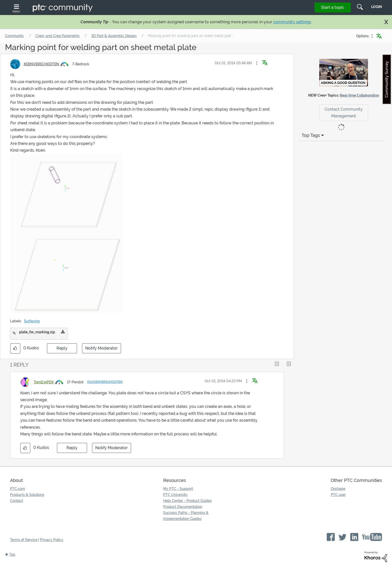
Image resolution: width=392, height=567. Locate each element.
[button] (257, 63)
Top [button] (12, 554)
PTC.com (17, 489)
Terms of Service (24, 540)
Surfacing (32, 321)
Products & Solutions (27, 495)
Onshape (338, 489)
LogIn (377, 7)
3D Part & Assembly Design (114, 36)
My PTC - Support (178, 489)
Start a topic (333, 7)
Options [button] (362, 36)
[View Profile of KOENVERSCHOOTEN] (41, 64)
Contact (16, 501)
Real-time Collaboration (359, 95)
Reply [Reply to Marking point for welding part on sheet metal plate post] (62, 348)
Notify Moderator (101, 348)
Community (14, 36)
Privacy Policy (52, 540)
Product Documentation (183, 507)
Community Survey (387, 79)
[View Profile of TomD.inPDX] (44, 382)
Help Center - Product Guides (187, 501)
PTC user (338, 495)
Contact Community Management (344, 113)
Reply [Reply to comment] (72, 448)
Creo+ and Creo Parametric (58, 36)
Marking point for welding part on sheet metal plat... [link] (191, 36)
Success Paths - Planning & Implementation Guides (186, 516)
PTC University (175, 495)
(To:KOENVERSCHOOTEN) (105, 382)
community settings (292, 22)
